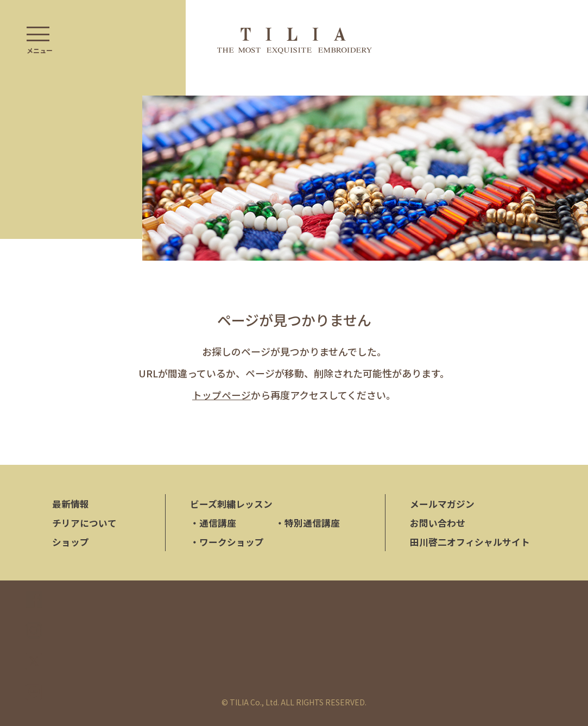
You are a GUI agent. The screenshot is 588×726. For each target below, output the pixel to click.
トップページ (222, 395)
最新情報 (71, 504)
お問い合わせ (438, 523)
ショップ (71, 542)
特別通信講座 (308, 523)
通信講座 (213, 523)
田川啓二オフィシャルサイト (470, 542)
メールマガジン (442, 504)
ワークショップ (227, 542)
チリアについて (84, 523)
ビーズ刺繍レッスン (231, 504)
